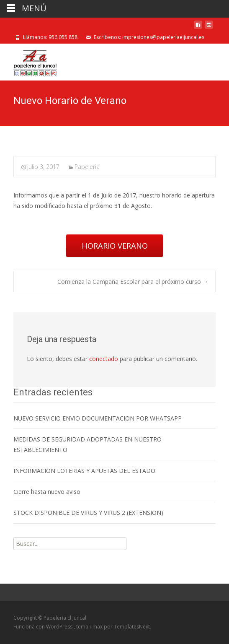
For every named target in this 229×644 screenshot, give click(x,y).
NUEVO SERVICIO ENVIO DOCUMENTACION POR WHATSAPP (98, 418)
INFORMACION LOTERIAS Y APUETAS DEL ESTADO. (85, 471)
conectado (104, 359)
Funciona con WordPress (44, 627)
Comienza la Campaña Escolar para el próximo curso (133, 282)
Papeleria (87, 167)
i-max (97, 627)
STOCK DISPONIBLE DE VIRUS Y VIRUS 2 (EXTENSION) (88, 513)
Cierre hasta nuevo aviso (47, 492)
